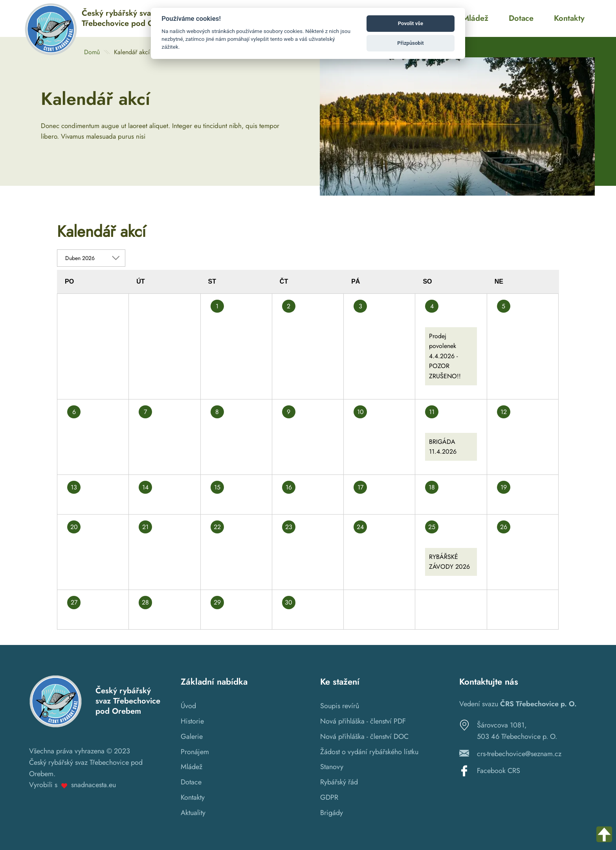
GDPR (329, 797)
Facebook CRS (499, 771)
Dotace (191, 782)
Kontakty (193, 797)
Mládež (192, 767)
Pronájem (195, 752)
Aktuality (193, 813)
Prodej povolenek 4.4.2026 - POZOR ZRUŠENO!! (445, 356)
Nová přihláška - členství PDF (363, 721)
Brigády (332, 813)
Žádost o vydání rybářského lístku (369, 752)
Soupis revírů (340, 706)
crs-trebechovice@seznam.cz (519, 754)
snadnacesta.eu (93, 785)
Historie (192, 721)
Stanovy (332, 767)
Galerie (192, 736)
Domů (92, 52)
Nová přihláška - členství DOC (364, 736)
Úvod (188, 706)
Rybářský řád (339, 782)
